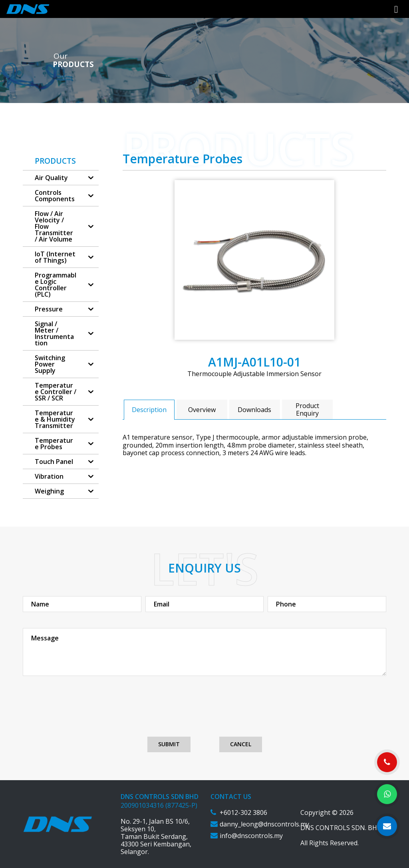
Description (149, 410)
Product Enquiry (307, 409)
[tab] (149, 409)
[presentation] (204, 713)
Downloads (254, 410)
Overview (202, 410)
